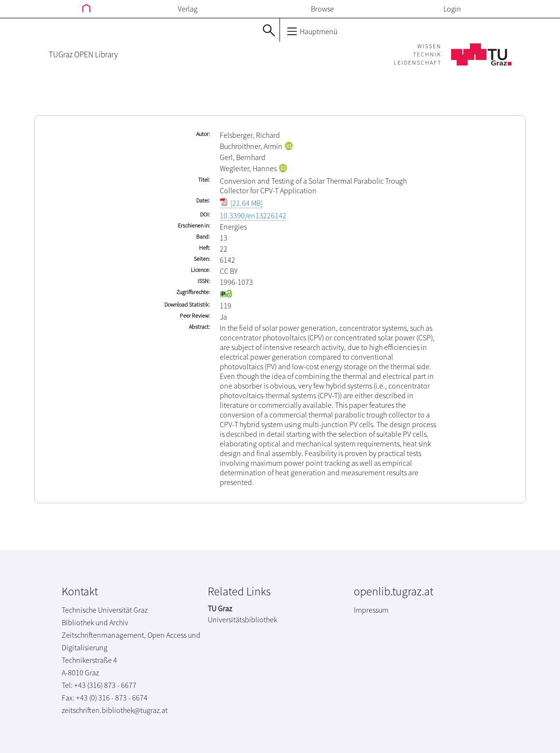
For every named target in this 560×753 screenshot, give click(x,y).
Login (452, 9)
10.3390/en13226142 (253, 215)
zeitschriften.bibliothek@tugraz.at (115, 710)
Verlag (188, 9)
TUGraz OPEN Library (83, 54)
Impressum (371, 610)
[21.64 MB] (241, 203)
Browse (322, 9)
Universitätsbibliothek (242, 619)
